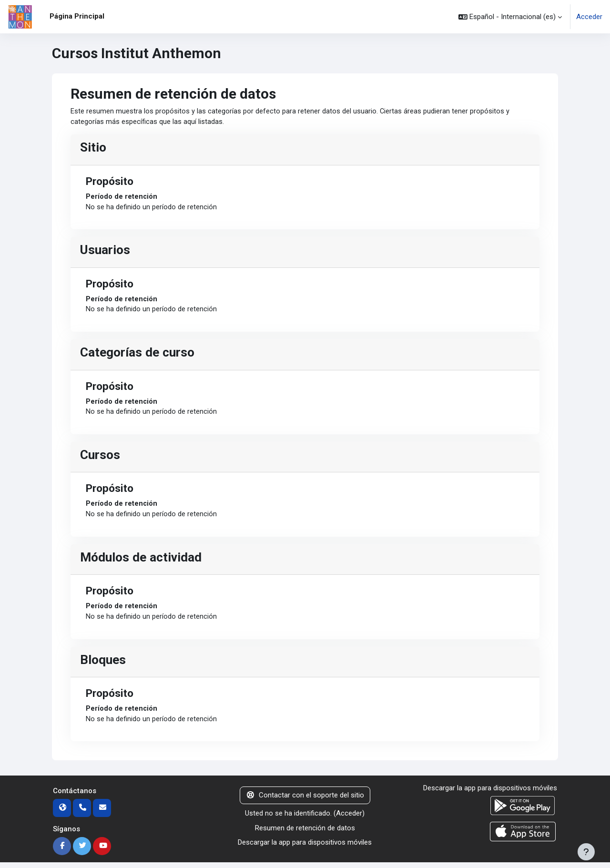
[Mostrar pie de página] (586, 852)
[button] (510, 17)
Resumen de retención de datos (305, 833)
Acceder (589, 17)
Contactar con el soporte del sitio (305, 801)
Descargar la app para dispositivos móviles (305, 848)
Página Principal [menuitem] (77, 16)
